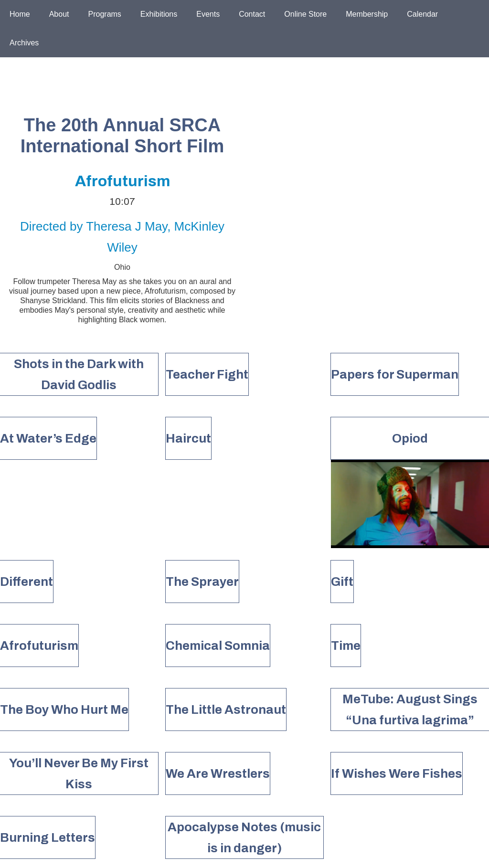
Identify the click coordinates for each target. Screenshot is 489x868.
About (59, 14)
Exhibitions (159, 14)
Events (208, 14)
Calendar (422, 14)
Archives (24, 43)
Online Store (305, 14)
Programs (105, 14)
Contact (252, 14)
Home (20, 14)
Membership (367, 14)
